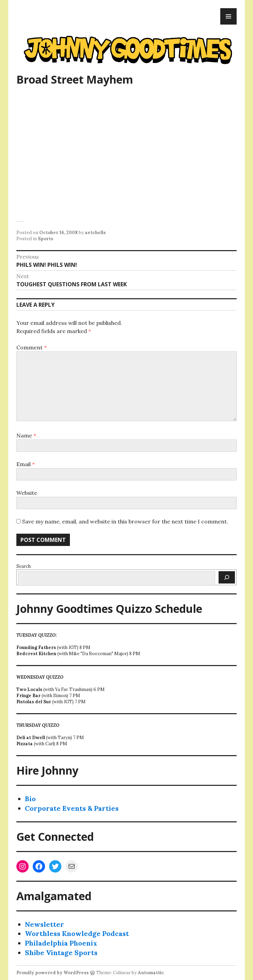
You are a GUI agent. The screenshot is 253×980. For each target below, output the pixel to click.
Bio (30, 799)
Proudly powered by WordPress (53, 973)
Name (26, 435)
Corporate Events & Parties (72, 808)
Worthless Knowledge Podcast (77, 933)
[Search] (227, 577)
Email (26, 464)
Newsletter (44, 924)
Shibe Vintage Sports (61, 953)
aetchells (95, 233)
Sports (46, 239)
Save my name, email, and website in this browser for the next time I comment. (125, 521)
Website (27, 493)
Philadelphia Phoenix (61, 943)
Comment (32, 347)
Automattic (151, 973)
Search (24, 566)
